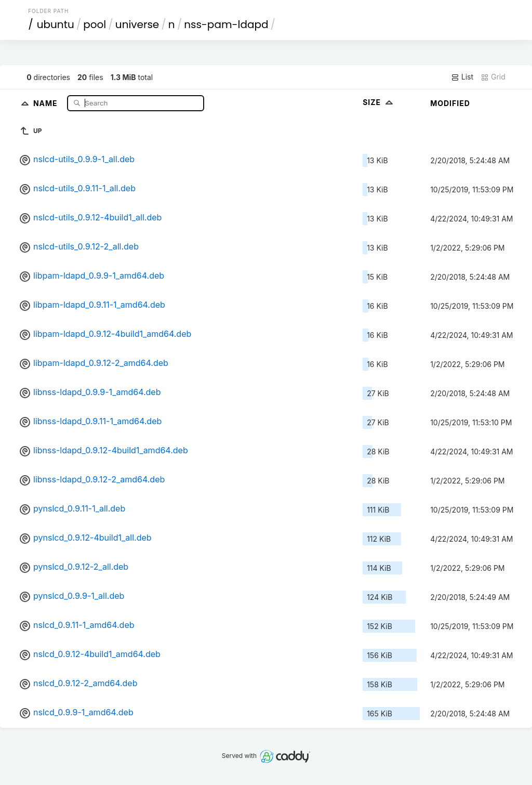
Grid (493, 77)
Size (379, 102)
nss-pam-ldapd (226, 24)
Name (46, 103)
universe (137, 24)
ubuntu (56, 24)
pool (95, 24)
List (462, 77)
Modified (450, 103)
